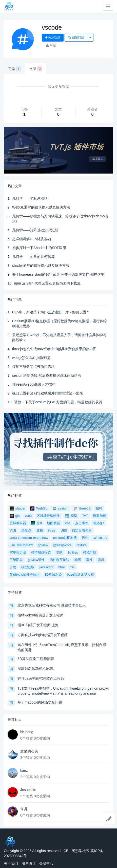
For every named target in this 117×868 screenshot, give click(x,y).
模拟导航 (90, 552)
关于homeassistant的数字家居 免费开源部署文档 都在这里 (58, 274)
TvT (85, 516)
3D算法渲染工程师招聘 (36, 659)
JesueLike (28, 790)
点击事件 (82, 523)
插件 (85, 538)
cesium (61, 508)
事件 (89, 560)
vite (68, 523)
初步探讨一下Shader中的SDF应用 (39, 248)
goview (43, 545)
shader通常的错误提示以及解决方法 (41, 266)
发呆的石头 (29, 751)
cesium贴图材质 (65, 538)
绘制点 (26, 530)
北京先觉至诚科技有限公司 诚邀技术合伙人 (52, 605)
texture (82, 545)
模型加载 (100, 516)
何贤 (24, 809)
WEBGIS (100, 538)
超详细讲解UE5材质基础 (32, 239)
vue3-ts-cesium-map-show (29, 538)
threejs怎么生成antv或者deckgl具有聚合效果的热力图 (54, 349)
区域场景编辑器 (48, 516)
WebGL (39, 508)
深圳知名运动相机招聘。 (37, 669)
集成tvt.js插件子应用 (25, 574)
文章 (36, 69)
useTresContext (21, 545)
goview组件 (36, 560)
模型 (71, 516)
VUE (13, 530)
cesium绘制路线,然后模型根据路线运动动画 (47, 375)
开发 (13, 567)
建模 (40, 530)
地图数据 (53, 523)
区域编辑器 (18, 523)
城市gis (99, 523)
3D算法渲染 (53, 574)
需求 (101, 560)
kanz (24, 770)
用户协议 (29, 863)
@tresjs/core (62, 545)
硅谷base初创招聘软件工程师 (41, 678)
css (72, 567)
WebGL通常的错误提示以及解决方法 (41, 207)
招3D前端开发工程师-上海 (38, 625)
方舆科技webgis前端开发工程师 (43, 635)
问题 (14, 69)
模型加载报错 (41, 552)
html (62, 567)
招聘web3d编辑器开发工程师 (40, 615)
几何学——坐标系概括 (30, 198)
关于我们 (11, 863)
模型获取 (28, 567)
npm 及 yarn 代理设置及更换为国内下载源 (47, 283)
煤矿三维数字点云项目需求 (33, 367)
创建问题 (76, 37)
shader (17, 508)
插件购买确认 (60, 560)
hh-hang (27, 732)
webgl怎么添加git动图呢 (31, 358)
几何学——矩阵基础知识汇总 (35, 230)
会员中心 (46, 863)
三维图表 (16, 560)
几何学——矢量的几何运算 (33, 257)
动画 (78, 560)
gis (15, 516)
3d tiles (73, 552)
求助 (59, 552)
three (52, 530)
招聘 (99, 508)
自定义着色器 (82, 530)
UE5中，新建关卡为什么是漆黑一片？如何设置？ (51, 312)
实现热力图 (18, 552)
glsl (36, 523)
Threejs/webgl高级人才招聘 (34, 384)
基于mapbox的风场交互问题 (40, 702)
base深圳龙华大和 (80, 574)
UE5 (64, 530)
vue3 (28, 516)
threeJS (82, 508)
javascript (46, 567)
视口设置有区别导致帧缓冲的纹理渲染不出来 (48, 393)
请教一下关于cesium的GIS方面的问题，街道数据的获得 (58, 402)
